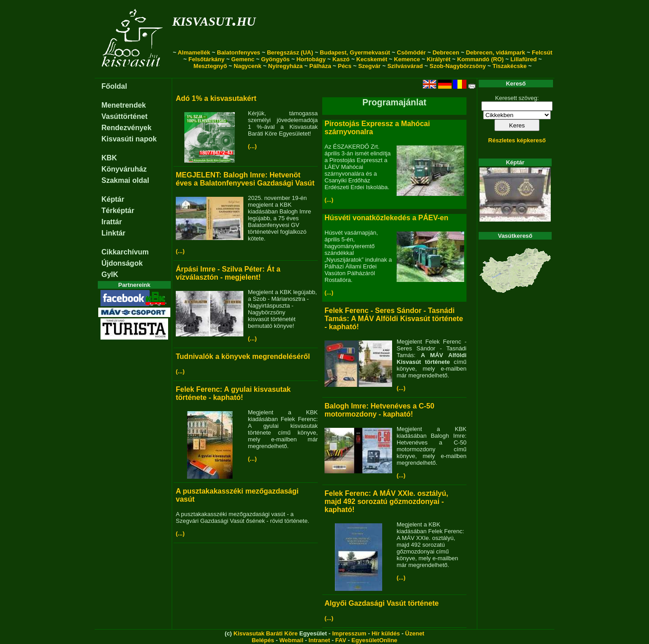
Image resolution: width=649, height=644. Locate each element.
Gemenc (243, 59)
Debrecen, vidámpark (496, 52)
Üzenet (415, 633)
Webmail (291, 640)
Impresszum (349, 633)
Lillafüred (523, 59)
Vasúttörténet (124, 116)
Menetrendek (124, 105)
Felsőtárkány (206, 59)
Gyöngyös (275, 59)
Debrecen (446, 52)
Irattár (112, 222)
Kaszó (341, 59)
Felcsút (542, 52)
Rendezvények (126, 128)
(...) (252, 146)
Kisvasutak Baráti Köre (265, 633)
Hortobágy (311, 59)
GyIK (110, 274)
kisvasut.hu (214, 20)
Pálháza (320, 66)
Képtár (113, 199)
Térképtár (118, 211)
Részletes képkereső (517, 140)
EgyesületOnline (375, 640)
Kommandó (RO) (480, 59)
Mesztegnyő (210, 66)
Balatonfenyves (238, 52)
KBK (109, 158)
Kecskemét (372, 59)
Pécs (344, 66)
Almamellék (194, 52)
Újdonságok (122, 263)
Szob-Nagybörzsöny (458, 66)
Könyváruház (124, 169)
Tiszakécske (510, 66)
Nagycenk (248, 66)
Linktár (113, 233)
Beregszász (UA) (290, 52)
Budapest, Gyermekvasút (355, 52)
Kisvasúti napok (129, 139)
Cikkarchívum (125, 252)
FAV (341, 640)
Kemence (407, 59)
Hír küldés (386, 633)
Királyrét (439, 59)
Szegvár (370, 66)
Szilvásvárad (405, 66)
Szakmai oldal (125, 180)
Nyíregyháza (286, 66)
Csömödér (411, 52)
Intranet (320, 640)
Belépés (263, 640)
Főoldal (114, 86)
